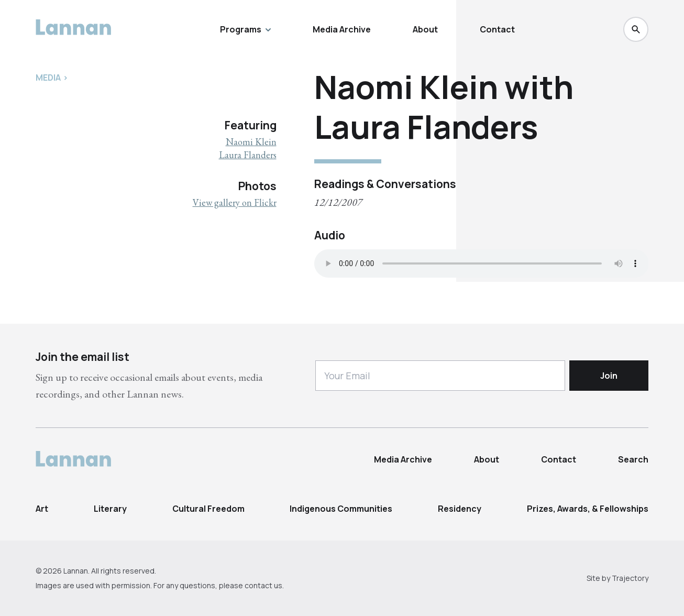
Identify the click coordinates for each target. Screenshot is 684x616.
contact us (263, 585)
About (425, 29)
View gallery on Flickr (235, 202)
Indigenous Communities (341, 509)
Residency (460, 509)
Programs (245, 29)
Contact (497, 29)
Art (42, 509)
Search (633, 459)
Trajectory (630, 578)
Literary (110, 509)
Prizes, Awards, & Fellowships (588, 509)
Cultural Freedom (208, 509)
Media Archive (342, 29)
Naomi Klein (251, 142)
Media (48, 78)
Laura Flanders (248, 155)
